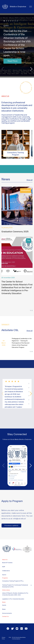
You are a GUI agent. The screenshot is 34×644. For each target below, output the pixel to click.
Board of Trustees (7, 563)
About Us (5, 560)
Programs (5, 578)
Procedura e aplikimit (11, 526)
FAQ (10, 637)
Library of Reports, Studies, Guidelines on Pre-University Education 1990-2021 (15, 594)
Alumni (4, 575)
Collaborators (6, 571)
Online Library (6, 590)
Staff (4, 567)
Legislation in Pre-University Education (13, 599)
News (4, 602)
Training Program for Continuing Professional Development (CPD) (15, 586)
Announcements (7, 613)
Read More (12, 61)
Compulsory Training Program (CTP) (12, 581)
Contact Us (5, 616)
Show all (30, 180)
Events (4, 605)
